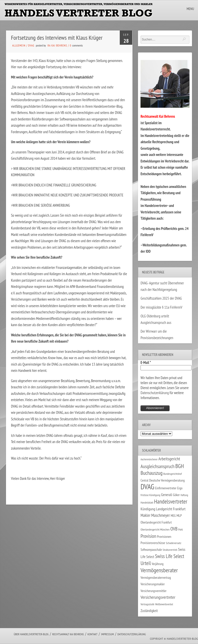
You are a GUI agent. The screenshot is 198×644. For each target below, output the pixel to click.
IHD (35, 61)
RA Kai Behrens (57, 45)
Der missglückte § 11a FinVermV (161, 307)
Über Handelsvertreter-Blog (31, 634)
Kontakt (92, 634)
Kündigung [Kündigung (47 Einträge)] (148, 509)
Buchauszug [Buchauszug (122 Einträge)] (151, 473)
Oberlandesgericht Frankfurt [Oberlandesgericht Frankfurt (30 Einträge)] (156, 522)
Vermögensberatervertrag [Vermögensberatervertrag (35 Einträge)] (156, 578)
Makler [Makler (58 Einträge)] (145, 515)
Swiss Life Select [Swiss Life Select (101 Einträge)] (169, 556)
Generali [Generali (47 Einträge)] (167, 495)
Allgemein (19, 45)
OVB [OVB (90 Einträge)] (174, 529)
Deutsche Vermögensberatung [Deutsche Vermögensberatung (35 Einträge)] (167, 480)
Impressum (107, 634)
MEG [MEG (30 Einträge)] (173, 516)
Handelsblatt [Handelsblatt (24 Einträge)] (147, 502)
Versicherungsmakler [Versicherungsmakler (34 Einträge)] (153, 584)
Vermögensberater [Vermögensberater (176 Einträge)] (159, 570)
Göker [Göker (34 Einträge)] (176, 495)
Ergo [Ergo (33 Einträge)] (180, 488)
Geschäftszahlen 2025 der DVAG (161, 298)
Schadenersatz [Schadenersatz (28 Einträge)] (173, 543)
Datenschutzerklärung (155, 393)
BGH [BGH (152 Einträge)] (179, 466)
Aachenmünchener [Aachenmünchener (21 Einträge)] (149, 459)
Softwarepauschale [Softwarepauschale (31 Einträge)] (151, 550)
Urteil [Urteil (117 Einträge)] (146, 563)
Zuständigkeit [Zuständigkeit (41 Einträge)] (149, 611)
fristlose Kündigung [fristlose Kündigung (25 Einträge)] (150, 495)
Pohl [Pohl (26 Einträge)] (180, 529)
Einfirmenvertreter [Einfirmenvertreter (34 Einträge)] (166, 488)
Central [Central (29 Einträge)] (144, 480)
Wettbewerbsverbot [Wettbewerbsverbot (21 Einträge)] (164, 604)
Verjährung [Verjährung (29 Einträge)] (158, 564)
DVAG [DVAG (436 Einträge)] (147, 487)
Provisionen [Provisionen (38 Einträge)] (164, 536)
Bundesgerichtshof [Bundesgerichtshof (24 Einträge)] (172, 474)
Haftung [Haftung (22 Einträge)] (184, 495)
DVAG (31, 45)
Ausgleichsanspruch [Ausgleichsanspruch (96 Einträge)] (157, 466)
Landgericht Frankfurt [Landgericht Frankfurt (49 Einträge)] (171, 509)
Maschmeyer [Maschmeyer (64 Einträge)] (161, 515)
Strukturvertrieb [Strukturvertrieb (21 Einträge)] (170, 550)
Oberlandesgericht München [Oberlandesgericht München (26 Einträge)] (155, 529)
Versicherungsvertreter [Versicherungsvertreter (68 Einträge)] (158, 597)
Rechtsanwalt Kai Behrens (68, 634)
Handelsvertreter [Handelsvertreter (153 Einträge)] (171, 501)
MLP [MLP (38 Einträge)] (179, 515)
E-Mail (146, 362)
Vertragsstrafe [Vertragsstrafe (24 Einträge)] (147, 604)
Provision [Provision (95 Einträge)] (148, 536)
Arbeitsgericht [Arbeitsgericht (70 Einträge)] (169, 459)
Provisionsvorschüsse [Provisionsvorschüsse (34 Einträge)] (153, 543)
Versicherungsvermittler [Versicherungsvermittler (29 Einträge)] (153, 591)
